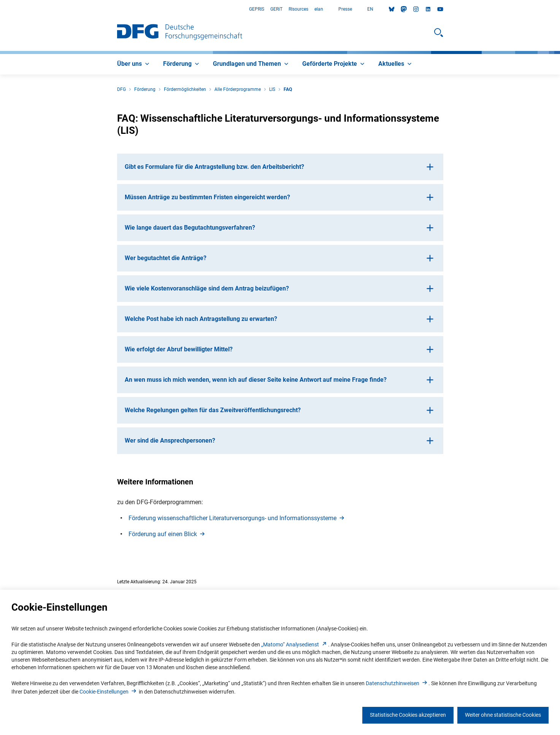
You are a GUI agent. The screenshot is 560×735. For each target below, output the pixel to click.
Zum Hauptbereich (0, 9)
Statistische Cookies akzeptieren (408, 715)
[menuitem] (134, 64)
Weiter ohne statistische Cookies (503, 715)
